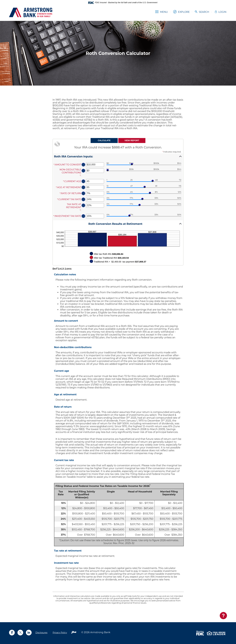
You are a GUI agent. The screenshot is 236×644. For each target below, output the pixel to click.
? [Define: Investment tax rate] (83, 216)
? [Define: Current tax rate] (83, 199)
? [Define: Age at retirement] (83, 187)
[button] (118, 156)
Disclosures (41, 633)
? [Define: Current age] (83, 181)
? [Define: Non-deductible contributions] (83, 171)
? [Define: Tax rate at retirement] (83, 205)
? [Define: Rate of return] (83, 193)
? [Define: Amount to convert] (83, 165)
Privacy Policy (60, 633)
